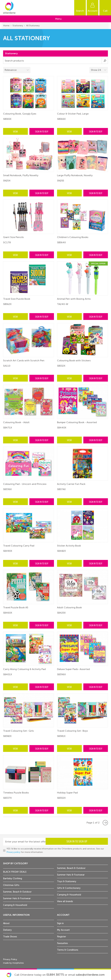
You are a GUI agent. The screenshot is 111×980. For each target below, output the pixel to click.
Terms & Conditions (68, 950)
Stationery (18, 26)
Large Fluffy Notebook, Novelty (75, 175)
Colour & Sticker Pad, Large (73, 114)
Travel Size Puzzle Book (17, 299)
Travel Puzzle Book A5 (16, 607)
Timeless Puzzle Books (16, 793)
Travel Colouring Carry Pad (19, 546)
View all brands (65, 901)
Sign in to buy (42, 131)
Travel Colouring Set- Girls (18, 731)
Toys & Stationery (67, 881)
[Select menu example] (99, 70)
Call (105, 11)
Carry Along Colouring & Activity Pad (24, 669)
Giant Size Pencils (13, 237)
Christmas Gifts (11, 885)
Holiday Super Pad (67, 793)
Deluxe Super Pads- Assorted (73, 669)
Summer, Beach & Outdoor (17, 892)
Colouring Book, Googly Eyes (20, 114)
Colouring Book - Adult (16, 422)
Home (6, 26)
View (15, 131)
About (6, 923)
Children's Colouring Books (73, 237)
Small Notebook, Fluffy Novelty (21, 175)
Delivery (7, 930)
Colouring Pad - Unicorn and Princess (25, 484)
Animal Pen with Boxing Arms (74, 299)
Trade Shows (10, 937)
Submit (105, 61)
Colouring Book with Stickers (74, 360)
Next (105, 823)
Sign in (60, 923)
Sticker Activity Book (69, 546)
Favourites (62, 943)
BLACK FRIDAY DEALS (15, 872)
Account (93, 11)
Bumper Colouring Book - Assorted (77, 422)
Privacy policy (13, 852)
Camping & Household (15, 905)
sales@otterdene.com (90, 975)
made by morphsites (13, 963)
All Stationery (33, 26)
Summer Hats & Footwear (17, 898)
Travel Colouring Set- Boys (72, 731)
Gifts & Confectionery (69, 888)
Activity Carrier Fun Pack (71, 484)
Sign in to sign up (96, 842)
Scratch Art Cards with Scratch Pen (24, 360)
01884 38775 (55, 975)
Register (62, 937)
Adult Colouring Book (69, 607)
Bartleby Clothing (13, 878)
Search (80, 11)
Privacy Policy (10, 959)
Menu (58, 19)
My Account (63, 930)
